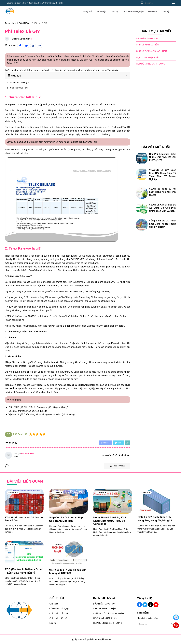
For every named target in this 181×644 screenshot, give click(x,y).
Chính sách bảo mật (59, 613)
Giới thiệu (101, 12)
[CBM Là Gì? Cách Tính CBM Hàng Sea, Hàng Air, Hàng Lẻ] (157, 501)
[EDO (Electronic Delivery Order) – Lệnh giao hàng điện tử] (24, 553)
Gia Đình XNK (24, 39)
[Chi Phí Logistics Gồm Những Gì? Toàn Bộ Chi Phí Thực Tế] (142, 158)
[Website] (116, 455)
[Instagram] (125, 455)
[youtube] (128, 455)
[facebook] (113, 455)
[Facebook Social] (139, 605)
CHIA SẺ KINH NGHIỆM (147, 45)
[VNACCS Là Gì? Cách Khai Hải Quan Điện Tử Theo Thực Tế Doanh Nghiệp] (142, 174)
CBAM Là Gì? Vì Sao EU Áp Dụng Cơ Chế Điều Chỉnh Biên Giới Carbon (163, 208)
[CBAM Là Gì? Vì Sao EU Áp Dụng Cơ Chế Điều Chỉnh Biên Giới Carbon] (142, 209)
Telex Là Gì (12, 63)
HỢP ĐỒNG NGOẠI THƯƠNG (151, 64)
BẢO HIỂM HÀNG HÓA (147, 38)
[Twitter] (119, 455)
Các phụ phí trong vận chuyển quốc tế (28, 411)
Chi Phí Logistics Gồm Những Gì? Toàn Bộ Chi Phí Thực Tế (163, 157)
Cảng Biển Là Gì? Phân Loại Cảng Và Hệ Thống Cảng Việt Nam (163, 224)
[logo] (10, 15)
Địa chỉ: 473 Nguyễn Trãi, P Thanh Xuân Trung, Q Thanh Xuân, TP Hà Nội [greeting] (35, 3)
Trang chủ (87, 12)
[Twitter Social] (145, 605)
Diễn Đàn (153, 12)
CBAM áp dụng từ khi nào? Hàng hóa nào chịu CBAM (163, 192)
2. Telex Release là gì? (18, 88)
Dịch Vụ (115, 12)
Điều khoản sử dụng (59, 609)
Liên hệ (165, 12)
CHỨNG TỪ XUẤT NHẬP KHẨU (152, 51)
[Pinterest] (122, 455)
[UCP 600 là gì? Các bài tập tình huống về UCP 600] (69, 553)
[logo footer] (25, 610)
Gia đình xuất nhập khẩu (92, 60)
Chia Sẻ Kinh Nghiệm (133, 12)
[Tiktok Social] (150, 605)
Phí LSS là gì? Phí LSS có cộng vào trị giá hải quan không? (38, 407)
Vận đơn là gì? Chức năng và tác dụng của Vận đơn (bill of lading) (42, 414)
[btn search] (173, 4)
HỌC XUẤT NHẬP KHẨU (148, 57)
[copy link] (40, 46)
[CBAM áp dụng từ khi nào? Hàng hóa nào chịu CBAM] (142, 193)
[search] (157, 3)
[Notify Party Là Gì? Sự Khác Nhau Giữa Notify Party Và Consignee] (113, 501)
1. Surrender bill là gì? (18, 82)
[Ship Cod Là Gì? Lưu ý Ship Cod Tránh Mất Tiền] (69, 501)
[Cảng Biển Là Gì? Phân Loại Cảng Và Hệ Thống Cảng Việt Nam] (142, 225)
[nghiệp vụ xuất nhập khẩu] (81, 385)
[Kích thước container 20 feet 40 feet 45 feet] (24, 501)
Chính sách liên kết (58, 618)
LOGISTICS (13, 493)
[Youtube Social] (156, 605)
